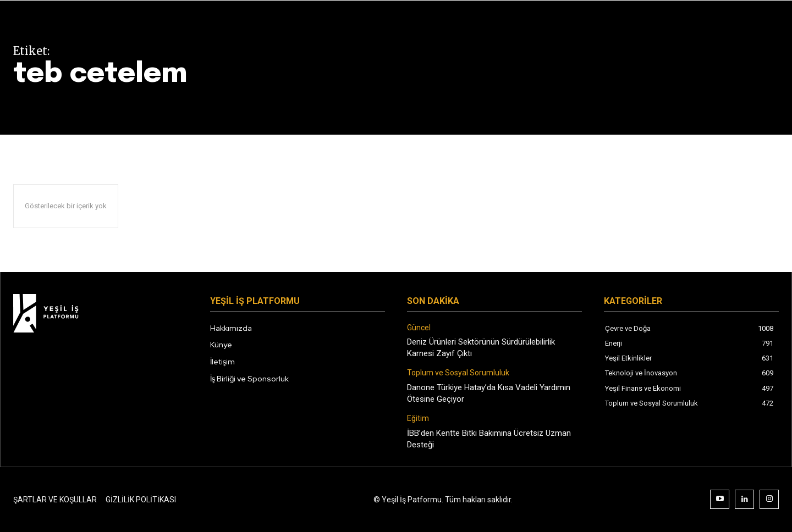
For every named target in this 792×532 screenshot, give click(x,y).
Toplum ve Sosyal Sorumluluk (458, 373)
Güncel (419, 328)
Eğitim (418, 418)
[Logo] (101, 313)
